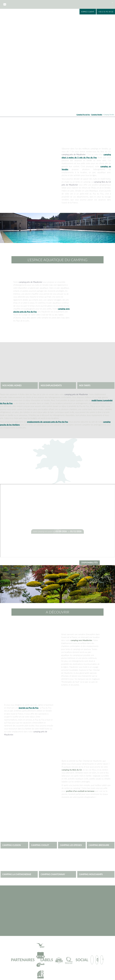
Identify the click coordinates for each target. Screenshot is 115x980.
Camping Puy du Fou (83, 115)
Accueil (12, 3)
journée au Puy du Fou (29, 708)
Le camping (22, 3)
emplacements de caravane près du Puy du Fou (48, 422)
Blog (104, 3)
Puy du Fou (79, 3)
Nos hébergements (55, 3)
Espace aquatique (37, 3)
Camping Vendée (97, 115)
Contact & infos (93, 3)
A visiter (69, 3)
